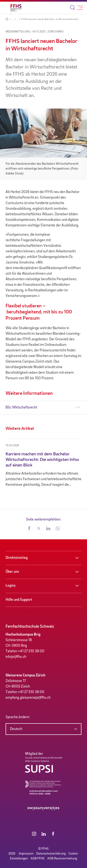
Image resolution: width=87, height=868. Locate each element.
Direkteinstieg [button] (17, 558)
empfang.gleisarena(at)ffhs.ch (28, 698)
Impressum (26, 854)
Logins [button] (11, 586)
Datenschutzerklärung (51, 854)
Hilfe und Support (19, 600)
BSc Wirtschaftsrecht (21, 408)
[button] (29, 529)
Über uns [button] (12, 572)
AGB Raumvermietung (62, 858)
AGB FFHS (38, 858)
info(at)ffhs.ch (16, 657)
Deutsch (16, 729)
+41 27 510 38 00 (31, 651)
